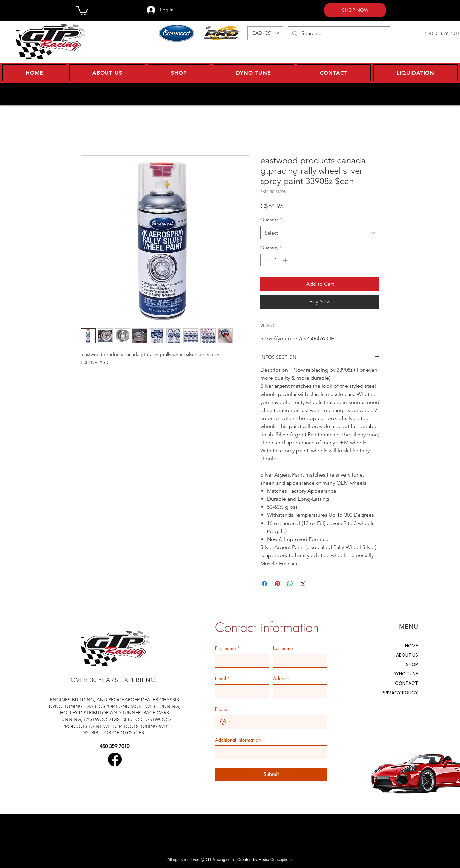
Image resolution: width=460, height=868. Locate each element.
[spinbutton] (276, 260)
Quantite (271, 220)
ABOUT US (407, 655)
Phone (221, 709)
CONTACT (406, 683)
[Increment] (286, 260)
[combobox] (320, 233)
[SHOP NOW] (355, 10)
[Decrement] (265, 260)
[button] (82, 10)
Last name (283, 648)
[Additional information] (269, 752)
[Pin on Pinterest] (277, 584)
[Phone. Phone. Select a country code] (226, 722)
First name (227, 648)
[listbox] (265, 33)
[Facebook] (115, 759)
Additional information (238, 740)
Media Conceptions (275, 860)
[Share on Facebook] (265, 584)
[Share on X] (303, 584)
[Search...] (339, 33)
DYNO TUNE (405, 674)
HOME (411, 646)
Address (281, 679)
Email (222, 679)
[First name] (240, 661)
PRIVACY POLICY (400, 693)
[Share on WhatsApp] (290, 584)
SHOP (412, 664)
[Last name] (298, 661)
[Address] (298, 691)
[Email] (240, 691)
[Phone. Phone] (278, 722)
